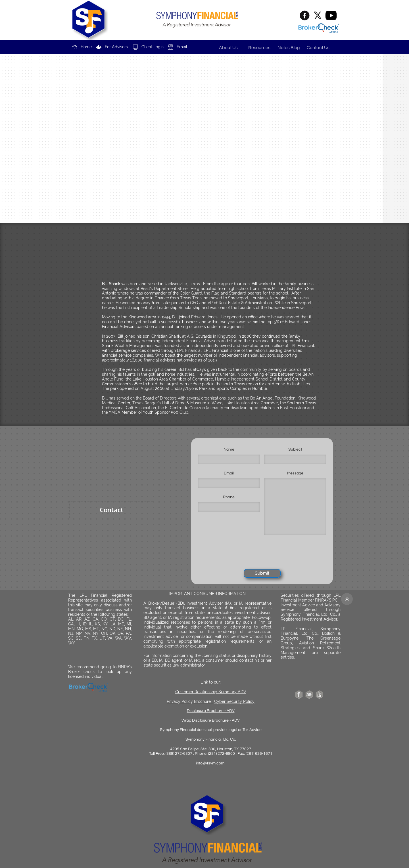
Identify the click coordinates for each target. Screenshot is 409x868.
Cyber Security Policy (234, 701)
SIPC (333, 600)
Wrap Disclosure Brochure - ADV (211, 720)
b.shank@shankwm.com (212, 170)
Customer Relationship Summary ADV (211, 692)
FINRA (321, 600)
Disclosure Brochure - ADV (211, 711)
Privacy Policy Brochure (189, 701)
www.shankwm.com (204, 109)
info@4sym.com (211, 763)
